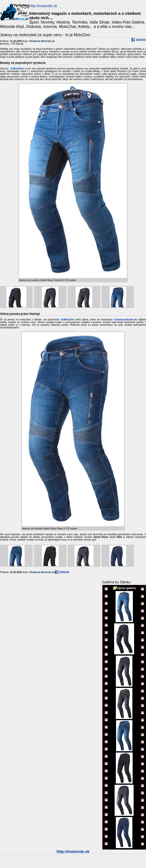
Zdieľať (141, 40)
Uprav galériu (127, 588)
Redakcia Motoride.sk (42, 41)
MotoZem (18, 69)
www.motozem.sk (127, 320)
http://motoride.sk (73, 852)
